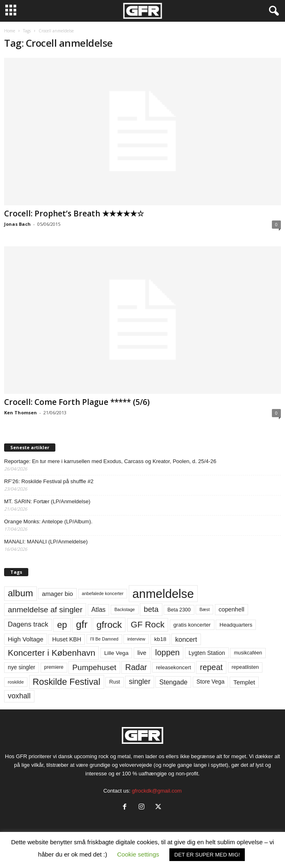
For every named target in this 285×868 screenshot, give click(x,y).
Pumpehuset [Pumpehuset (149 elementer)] (94, 667)
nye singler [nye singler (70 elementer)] (22, 667)
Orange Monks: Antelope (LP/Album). (48, 521)
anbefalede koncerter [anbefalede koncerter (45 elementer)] (103, 593)
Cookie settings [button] (138, 854)
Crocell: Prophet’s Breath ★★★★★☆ (74, 214)
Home (10, 31)
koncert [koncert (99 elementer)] (186, 639)
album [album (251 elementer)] (21, 593)
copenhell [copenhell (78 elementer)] (231, 609)
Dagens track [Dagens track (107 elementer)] (28, 624)
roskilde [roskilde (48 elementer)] (16, 682)
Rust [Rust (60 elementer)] (115, 682)
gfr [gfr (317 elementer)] (82, 624)
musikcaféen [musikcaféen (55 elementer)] (248, 653)
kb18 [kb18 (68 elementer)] (160, 639)
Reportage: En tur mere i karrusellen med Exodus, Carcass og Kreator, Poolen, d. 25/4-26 (110, 461)
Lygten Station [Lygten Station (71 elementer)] (207, 653)
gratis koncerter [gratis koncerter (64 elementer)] (192, 625)
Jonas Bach (17, 224)
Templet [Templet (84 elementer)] (244, 682)
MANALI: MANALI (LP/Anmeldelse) (46, 542)
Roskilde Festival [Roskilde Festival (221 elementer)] (67, 682)
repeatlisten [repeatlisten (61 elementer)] (245, 667)
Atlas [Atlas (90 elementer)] (99, 610)
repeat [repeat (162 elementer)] (211, 667)
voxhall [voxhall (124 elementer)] (19, 696)
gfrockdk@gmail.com (157, 791)
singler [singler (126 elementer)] (140, 682)
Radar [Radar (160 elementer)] (136, 667)
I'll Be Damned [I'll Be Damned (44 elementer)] (104, 639)
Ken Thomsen (21, 412)
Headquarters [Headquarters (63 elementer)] (236, 625)
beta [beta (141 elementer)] (151, 609)
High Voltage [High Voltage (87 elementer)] (26, 639)
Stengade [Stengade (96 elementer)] (173, 682)
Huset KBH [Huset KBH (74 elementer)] (67, 639)
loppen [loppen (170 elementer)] (167, 652)
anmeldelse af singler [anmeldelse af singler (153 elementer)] (45, 610)
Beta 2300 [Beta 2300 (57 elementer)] (179, 610)
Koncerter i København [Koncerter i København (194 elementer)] (51, 653)
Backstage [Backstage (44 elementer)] (125, 609)
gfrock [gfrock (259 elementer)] (109, 625)
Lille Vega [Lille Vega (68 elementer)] (116, 653)
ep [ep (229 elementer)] (62, 625)
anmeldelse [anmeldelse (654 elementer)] (163, 594)
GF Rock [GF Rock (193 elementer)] (148, 624)
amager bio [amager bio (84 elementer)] (57, 594)
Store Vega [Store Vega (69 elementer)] (211, 682)
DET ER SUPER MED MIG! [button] (207, 855)
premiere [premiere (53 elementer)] (54, 667)
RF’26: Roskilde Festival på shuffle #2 (49, 481)
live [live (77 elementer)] (142, 653)
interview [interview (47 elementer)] (136, 639)
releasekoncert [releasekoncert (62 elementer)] (173, 667)
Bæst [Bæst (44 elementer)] (204, 609)
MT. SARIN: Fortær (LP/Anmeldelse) (47, 501)
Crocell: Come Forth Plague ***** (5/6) (77, 402)
